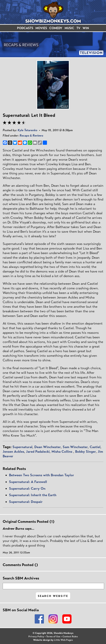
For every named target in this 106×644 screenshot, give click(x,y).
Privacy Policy (36, 637)
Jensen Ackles (13, 452)
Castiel (95, 447)
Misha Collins (62, 452)
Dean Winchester (48, 447)
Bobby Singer (85, 452)
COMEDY (56, 28)
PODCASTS (25, 28)
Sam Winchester (75, 447)
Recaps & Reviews (31, 135)
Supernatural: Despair (26, 502)
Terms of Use (53, 637)
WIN (86, 28)
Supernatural (22, 447)
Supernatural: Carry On (27, 489)
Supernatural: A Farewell (28, 482)
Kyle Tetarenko (28, 130)
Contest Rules (70, 637)
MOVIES (41, 28)
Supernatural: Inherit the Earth (33, 495)
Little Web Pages (63, 640)
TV (78, 28)
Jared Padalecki (38, 452)
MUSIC (69, 28)
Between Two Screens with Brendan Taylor (41, 475)
